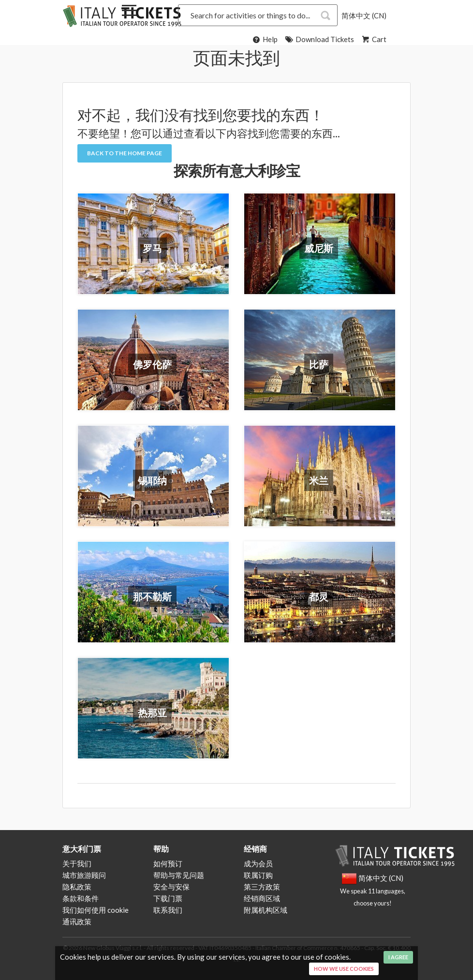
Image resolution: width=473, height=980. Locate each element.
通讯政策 (77, 921)
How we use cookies (344, 969)
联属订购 (258, 875)
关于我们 (77, 863)
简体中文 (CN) (364, 15)
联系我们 (168, 910)
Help (264, 39)
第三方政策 (262, 887)
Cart (373, 39)
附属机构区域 (266, 910)
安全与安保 (171, 887)
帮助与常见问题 (179, 875)
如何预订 (168, 863)
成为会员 (258, 863)
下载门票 (168, 898)
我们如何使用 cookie (96, 910)
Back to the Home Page (125, 153)
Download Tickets (319, 39)
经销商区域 (262, 898)
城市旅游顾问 (84, 875)
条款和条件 (81, 898)
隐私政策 (77, 887)
